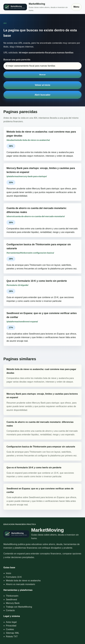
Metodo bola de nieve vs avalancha (23, 581)
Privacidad (11, 626)
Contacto (10, 610)
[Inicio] (36, 7)
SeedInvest (11, 600)
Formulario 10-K (14, 577)
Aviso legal (11, 622)
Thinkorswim (12, 596)
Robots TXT (12, 637)
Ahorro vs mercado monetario (20, 584)
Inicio (8, 573)
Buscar (42, 75)
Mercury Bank (13, 603)
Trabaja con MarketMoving (19, 607)
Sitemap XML (13, 633)
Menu (76, 7)
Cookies (10, 629)
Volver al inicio (42, 85)
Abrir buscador (43, 95)
